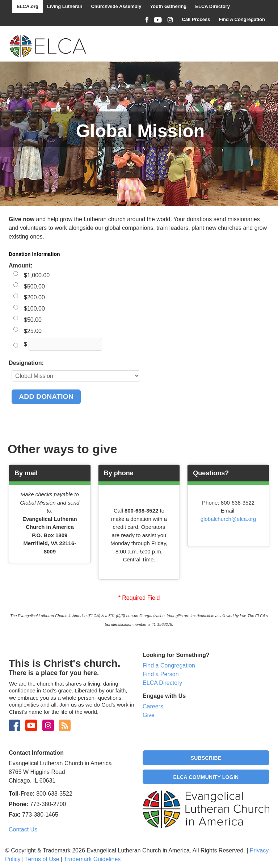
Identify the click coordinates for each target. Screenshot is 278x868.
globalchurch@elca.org (228, 519)
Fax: (15, 815)
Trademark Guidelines (92, 859)
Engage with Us (164, 696)
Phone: (18, 804)
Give (149, 715)
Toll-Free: (22, 794)
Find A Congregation (242, 19)
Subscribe (206, 758)
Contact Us (23, 829)
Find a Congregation (169, 665)
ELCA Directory (212, 6)
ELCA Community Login (206, 777)
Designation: (26, 363)
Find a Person (161, 674)
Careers (153, 706)
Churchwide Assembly (116, 6)
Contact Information (36, 753)
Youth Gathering (168, 6)
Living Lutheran (65, 6)
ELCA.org (28, 6)
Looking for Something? (176, 655)
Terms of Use (42, 859)
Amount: (21, 266)
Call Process (196, 19)
